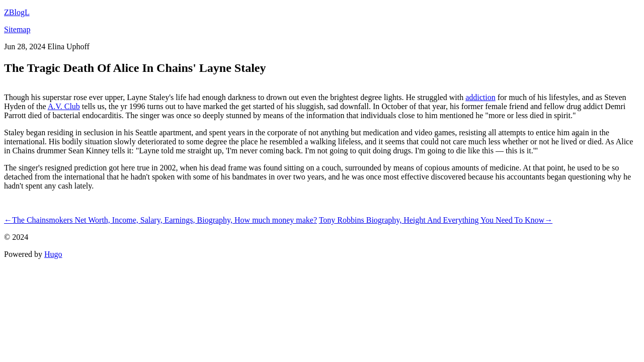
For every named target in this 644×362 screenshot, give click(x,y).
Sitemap (17, 29)
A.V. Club (64, 106)
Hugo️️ (53, 254)
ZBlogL (17, 12)
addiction (480, 97)
